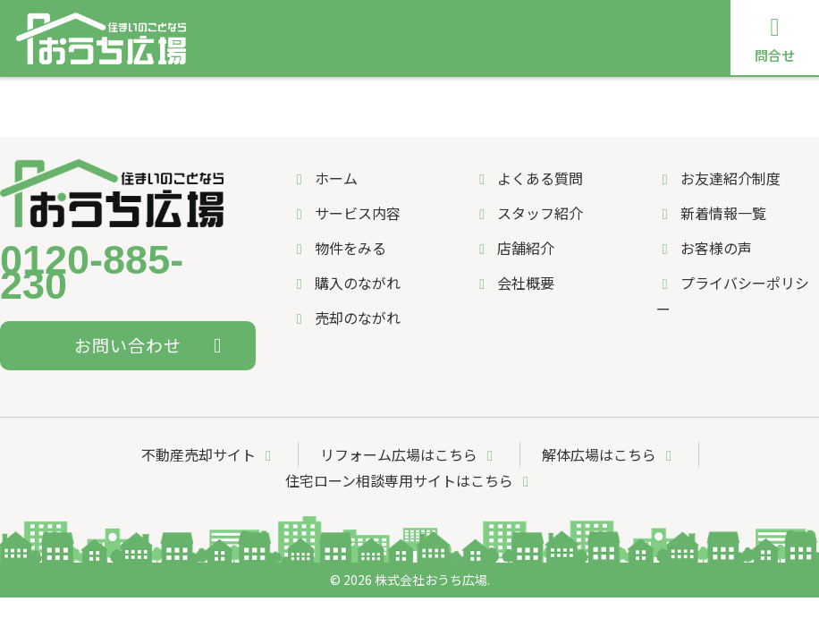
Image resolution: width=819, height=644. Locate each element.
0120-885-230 (92, 274)
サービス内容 (190, 100)
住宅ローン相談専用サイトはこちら (410, 480)
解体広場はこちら (610, 454)
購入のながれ (296, 100)
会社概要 (514, 283)
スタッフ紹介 (616, 100)
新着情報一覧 (711, 213)
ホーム (104, 100)
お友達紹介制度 (718, 178)
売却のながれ (403, 100)
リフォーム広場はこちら (409, 454)
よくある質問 (509, 100)
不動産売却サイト (209, 454)
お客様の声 (704, 248)
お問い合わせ (152, 345)
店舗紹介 (708, 100)
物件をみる (338, 248)
